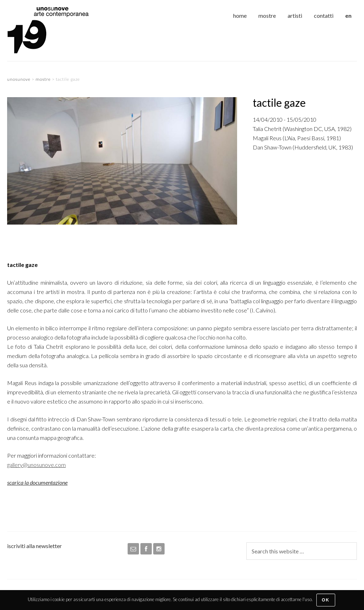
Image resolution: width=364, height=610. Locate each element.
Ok (326, 600)
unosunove (60, 30)
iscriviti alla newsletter (34, 546)
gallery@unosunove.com (36, 465)
